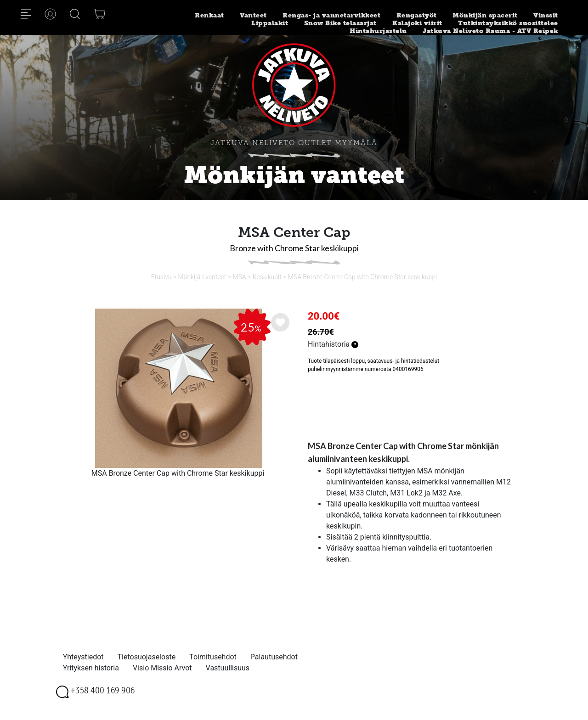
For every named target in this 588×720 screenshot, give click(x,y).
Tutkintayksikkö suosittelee (508, 23)
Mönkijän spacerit (485, 15)
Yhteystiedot (83, 657)
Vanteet (253, 15)
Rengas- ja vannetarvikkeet (331, 15)
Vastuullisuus (228, 668)
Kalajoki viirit (417, 23)
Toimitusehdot (213, 657)
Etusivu (161, 277)
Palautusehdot (274, 657)
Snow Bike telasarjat (340, 23)
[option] (178, 388)
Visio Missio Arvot (162, 668)
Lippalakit (270, 23)
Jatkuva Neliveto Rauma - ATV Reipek (490, 31)
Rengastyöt (417, 15)
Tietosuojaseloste (147, 657)
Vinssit (546, 15)
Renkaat (209, 15)
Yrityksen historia (91, 668)
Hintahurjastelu (378, 31)
